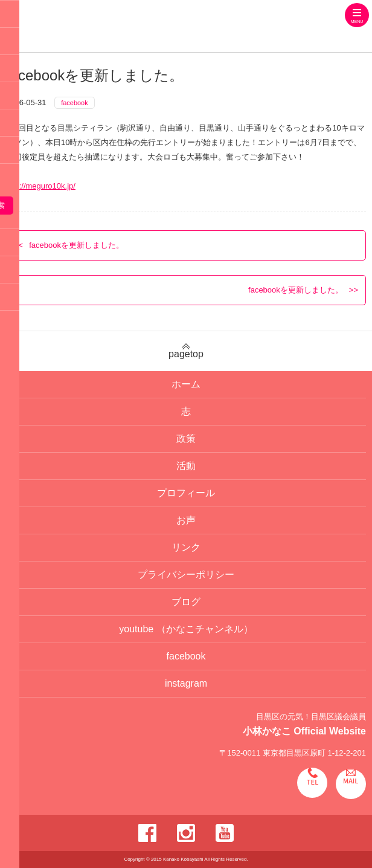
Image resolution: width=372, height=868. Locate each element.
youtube (186, 629)
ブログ (186, 602)
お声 (186, 520)
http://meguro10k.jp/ (41, 186)
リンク (186, 547)
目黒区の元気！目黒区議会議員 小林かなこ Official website (131, 28)
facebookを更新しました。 (76, 245)
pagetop (186, 351)
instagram (186, 683)
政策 (186, 439)
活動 (186, 466)
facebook (75, 103)
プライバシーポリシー (186, 575)
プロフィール (186, 493)
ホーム (186, 384)
